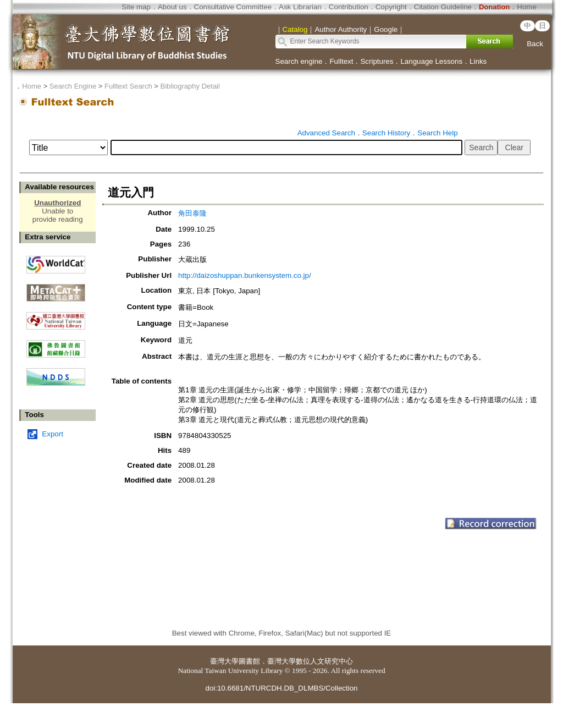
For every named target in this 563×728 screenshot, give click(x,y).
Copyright (391, 7)
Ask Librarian (300, 7)
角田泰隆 (192, 213)
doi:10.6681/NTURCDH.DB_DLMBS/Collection (281, 688)
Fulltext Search (128, 86)
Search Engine (73, 86)
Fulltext (341, 61)
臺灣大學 (224, 661)
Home (527, 7)
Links (478, 61)
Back (535, 44)
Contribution (349, 7)
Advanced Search (326, 133)
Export (53, 434)
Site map (136, 7)
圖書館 (249, 661)
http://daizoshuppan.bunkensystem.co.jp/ (245, 275)
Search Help (437, 133)
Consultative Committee (233, 7)
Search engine (299, 61)
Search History (386, 133)
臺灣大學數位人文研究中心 (310, 661)
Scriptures (377, 61)
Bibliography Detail (190, 86)
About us (172, 7)
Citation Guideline (443, 7)
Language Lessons (431, 61)
